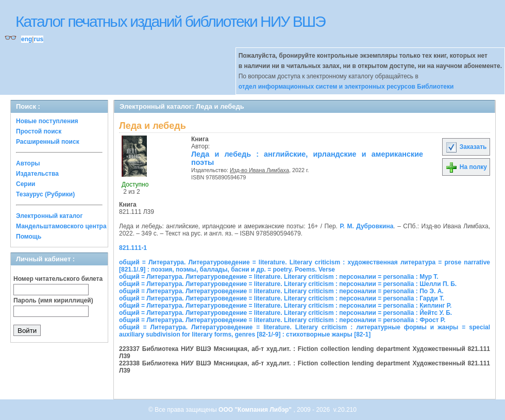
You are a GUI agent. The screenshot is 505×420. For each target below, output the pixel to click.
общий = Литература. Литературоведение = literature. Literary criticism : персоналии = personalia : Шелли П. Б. (288, 284)
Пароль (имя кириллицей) (53, 300)
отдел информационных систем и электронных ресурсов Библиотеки (346, 87)
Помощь (29, 237)
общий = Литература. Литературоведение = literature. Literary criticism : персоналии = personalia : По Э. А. (281, 291)
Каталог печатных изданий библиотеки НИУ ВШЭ (170, 21)
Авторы (28, 163)
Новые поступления (47, 121)
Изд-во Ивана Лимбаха (259, 170)
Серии (26, 184)
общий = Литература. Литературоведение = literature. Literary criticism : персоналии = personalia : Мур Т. (279, 277)
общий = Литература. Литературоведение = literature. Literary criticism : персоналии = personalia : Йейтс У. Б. (285, 313)
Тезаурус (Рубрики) (45, 194)
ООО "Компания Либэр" (256, 410)
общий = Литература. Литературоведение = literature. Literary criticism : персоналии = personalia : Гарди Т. (282, 298)
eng (27, 39)
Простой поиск (39, 131)
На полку (466, 167)
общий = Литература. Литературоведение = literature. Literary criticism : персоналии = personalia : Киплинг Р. (285, 306)
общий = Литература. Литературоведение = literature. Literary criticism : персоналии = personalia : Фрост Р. (282, 320)
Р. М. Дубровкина (366, 226)
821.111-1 (133, 248)
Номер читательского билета (58, 279)
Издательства (37, 174)
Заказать (466, 147)
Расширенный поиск (48, 142)
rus (38, 39)
